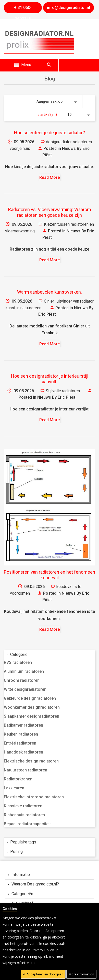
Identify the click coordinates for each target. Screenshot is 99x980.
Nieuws (69, 148)
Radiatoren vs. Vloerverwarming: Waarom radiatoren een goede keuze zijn (50, 212)
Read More (49, 177)
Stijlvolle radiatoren (63, 391)
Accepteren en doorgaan (45, 974)
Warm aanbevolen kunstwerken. (49, 292)
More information (81, 974)
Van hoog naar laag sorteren (89, 101)
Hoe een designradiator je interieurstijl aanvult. (50, 379)
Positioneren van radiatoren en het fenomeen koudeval (49, 575)
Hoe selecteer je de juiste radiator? (49, 133)
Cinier (49, 301)
